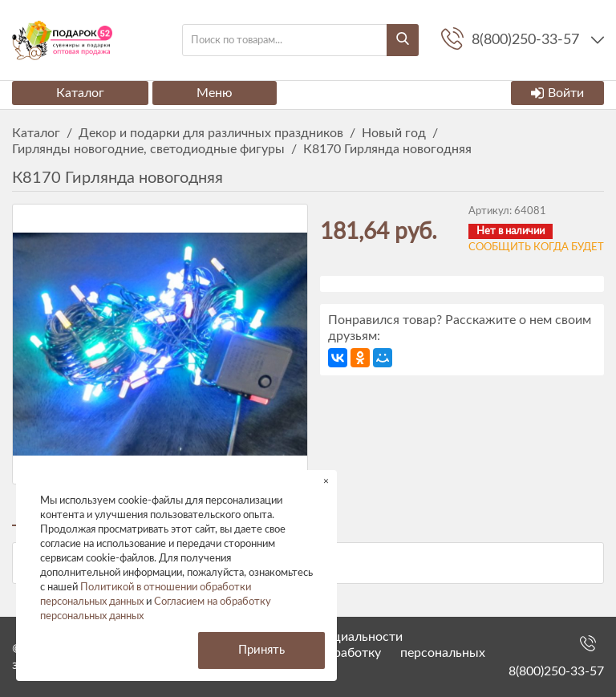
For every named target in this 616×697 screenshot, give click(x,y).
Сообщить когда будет (536, 247)
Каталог (80, 93)
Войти (557, 93)
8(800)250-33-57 (556, 671)
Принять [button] (261, 650)
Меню (215, 93)
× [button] (326, 481)
